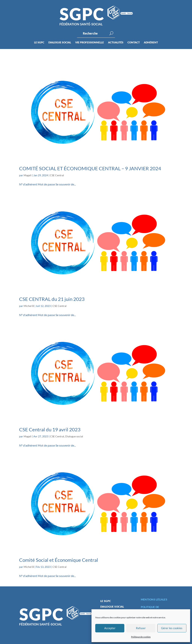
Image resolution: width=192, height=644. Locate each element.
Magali (28, 175)
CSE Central (57, 175)
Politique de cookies (141, 637)
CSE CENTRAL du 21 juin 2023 (52, 299)
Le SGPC (39, 43)
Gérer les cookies (172, 628)
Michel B (29, 306)
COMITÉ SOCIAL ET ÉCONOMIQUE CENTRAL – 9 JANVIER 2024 (90, 168)
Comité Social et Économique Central (59, 560)
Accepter (110, 628)
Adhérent (151, 43)
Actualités (116, 43)
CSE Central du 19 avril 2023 (50, 429)
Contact (134, 43)
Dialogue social (60, 43)
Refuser (141, 628)
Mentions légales (154, 599)
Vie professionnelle (90, 43)
